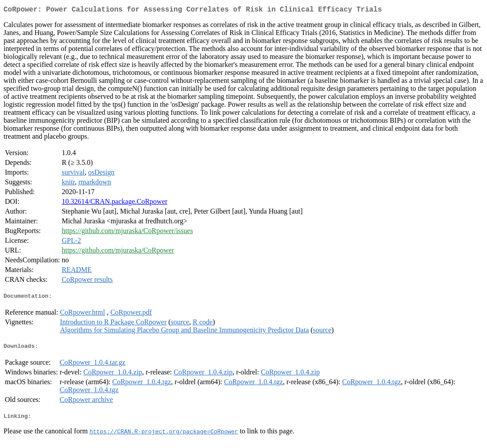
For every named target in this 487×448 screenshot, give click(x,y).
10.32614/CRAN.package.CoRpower (114, 203)
